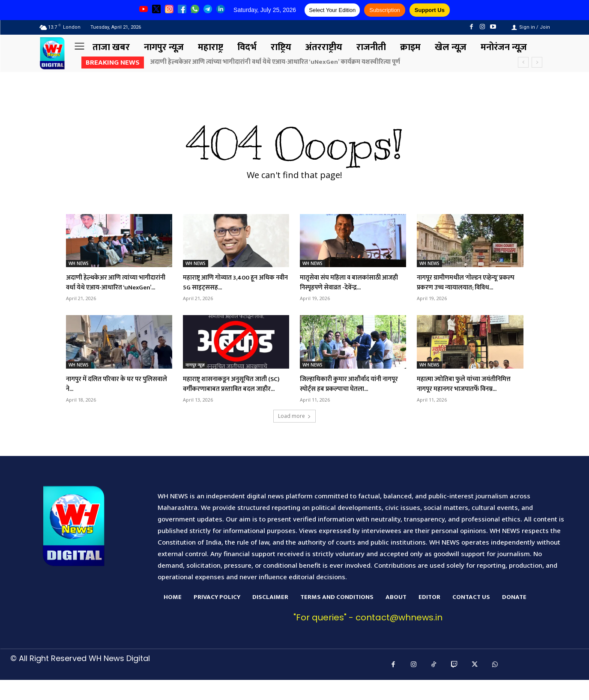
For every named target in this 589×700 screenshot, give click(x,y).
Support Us (430, 10)
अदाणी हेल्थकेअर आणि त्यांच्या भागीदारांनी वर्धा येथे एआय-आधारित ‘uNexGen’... (117, 287)
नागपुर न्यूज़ (195, 375)
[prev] (523, 62)
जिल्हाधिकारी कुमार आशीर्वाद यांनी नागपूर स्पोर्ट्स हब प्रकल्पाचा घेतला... (351, 394)
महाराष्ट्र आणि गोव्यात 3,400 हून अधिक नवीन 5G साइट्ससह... (228, 282)
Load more (294, 436)
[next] (537, 62)
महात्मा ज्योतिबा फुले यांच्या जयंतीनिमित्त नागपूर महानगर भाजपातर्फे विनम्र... (457, 399)
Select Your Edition (332, 10)
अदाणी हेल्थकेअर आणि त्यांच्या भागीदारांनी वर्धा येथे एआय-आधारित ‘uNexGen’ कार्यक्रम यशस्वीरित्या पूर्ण (276, 62)
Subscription (385, 10)
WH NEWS (79, 263)
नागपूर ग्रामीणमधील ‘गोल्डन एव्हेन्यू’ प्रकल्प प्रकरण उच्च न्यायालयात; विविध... (467, 287)
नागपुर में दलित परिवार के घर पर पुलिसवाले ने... (112, 394)
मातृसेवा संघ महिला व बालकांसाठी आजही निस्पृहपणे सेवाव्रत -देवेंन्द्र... (349, 282)
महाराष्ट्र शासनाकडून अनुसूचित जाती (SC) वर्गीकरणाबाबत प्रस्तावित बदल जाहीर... (234, 399)
